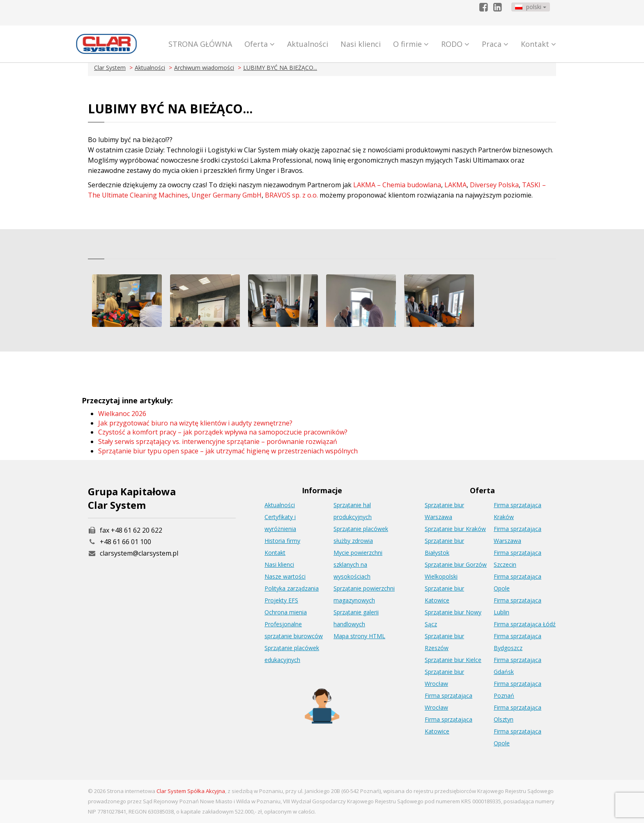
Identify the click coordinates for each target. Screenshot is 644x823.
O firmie (411, 44)
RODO (455, 44)
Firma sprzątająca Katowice (448, 725)
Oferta (260, 44)
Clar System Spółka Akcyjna (191, 791)
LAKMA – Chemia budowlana (397, 185)
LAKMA (455, 185)
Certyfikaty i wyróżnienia (280, 523)
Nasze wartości (285, 576)
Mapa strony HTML (359, 636)
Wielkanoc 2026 (122, 414)
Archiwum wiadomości (204, 68)
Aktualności (308, 44)
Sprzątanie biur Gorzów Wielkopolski (456, 570)
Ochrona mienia (286, 612)
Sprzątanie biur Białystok (444, 547)
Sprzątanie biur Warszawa (444, 511)
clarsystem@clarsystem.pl (133, 553)
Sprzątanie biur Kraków (455, 529)
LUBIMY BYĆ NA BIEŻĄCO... (280, 68)
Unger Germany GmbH (227, 195)
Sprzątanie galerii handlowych (356, 618)
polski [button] (531, 7)
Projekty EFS (281, 600)
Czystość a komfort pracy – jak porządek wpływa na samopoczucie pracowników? (223, 432)
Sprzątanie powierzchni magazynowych (364, 594)
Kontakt (538, 44)
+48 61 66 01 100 (125, 542)
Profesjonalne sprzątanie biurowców (294, 630)
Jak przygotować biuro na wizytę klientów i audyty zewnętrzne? (195, 423)
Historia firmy (282, 541)
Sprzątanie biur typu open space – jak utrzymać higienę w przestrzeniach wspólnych (228, 451)
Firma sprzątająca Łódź (525, 624)
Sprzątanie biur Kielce (453, 660)
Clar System (110, 68)
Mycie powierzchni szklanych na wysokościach (358, 564)
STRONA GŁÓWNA (200, 44)
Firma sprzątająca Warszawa (517, 535)
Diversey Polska (494, 185)
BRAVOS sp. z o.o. (291, 195)
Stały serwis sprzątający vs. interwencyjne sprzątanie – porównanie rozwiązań (218, 441)
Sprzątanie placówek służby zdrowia (361, 535)
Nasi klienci (361, 44)
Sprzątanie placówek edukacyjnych (292, 654)
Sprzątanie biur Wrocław (444, 678)
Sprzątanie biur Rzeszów (444, 642)
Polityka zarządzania (292, 588)
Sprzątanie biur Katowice (444, 594)
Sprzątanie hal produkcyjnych (353, 511)
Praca (495, 44)
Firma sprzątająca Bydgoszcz (517, 642)
